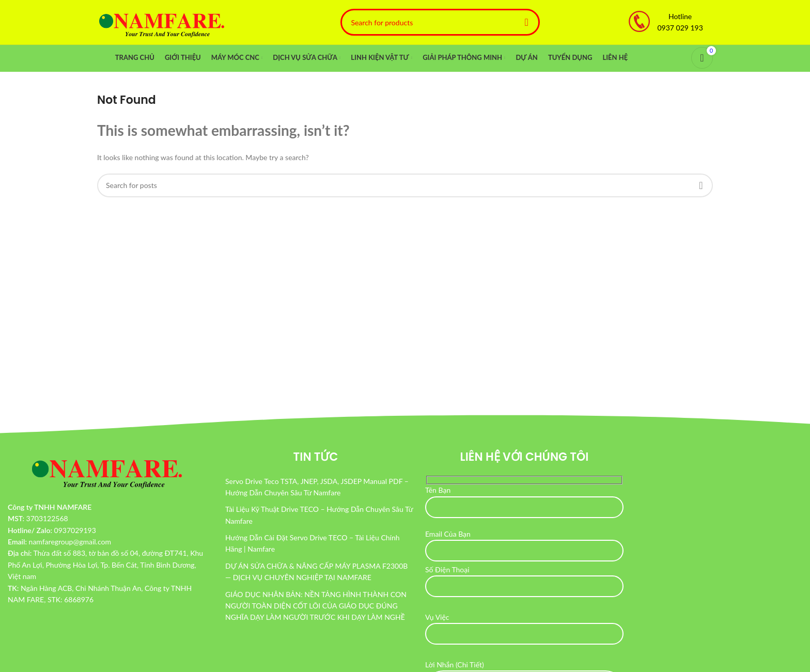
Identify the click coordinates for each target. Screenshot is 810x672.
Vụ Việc (524, 627)
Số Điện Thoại (524, 580)
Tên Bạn (524, 500)
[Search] (440, 23)
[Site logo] (162, 22)
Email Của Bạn (524, 543)
